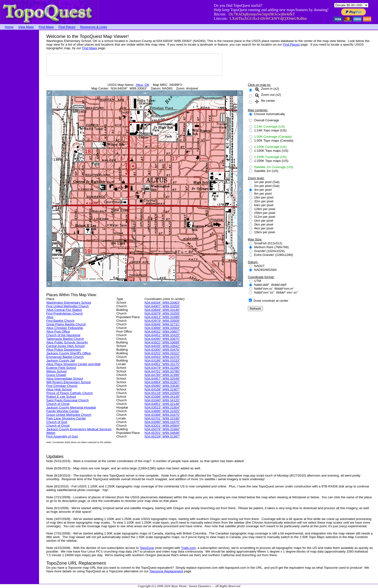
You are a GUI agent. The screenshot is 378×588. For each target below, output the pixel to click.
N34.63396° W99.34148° (162, 397)
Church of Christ (58, 404)
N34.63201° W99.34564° (162, 426)
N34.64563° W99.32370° (162, 357)
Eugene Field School (61, 368)
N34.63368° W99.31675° (162, 415)
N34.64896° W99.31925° (162, 411)
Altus (50, 317)
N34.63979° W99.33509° (162, 321)
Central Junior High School (65, 346)
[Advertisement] (19, 103)
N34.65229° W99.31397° (162, 436)
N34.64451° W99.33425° (162, 335)
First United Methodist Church (67, 306)
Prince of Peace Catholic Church (70, 393)
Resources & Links (93, 27)
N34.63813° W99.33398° (162, 317)
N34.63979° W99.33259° (162, 313)
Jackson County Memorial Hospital (71, 407)
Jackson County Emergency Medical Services (79, 429)
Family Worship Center (63, 411)
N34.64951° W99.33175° (162, 364)
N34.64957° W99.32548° (162, 379)
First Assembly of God (62, 436)
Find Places (67, 27)
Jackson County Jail (61, 360)
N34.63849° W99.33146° (162, 310)
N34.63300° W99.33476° (162, 350)
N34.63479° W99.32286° (162, 368)
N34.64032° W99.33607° (162, 332)
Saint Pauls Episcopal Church (67, 400)
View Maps (26, 27)
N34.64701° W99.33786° (162, 371)
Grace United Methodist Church (69, 415)
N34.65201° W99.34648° (162, 433)
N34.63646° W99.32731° (162, 324)
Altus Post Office (58, 332)
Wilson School (56, 371)
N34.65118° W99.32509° (162, 393)
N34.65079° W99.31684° (162, 429)
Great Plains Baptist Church (66, 324)
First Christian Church (62, 386)
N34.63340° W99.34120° (162, 400)
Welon (51, 433)
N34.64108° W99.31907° (162, 389)
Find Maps (46, 27)
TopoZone (147, 548)
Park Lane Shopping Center (66, 418)
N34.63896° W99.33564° (162, 328)
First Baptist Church (60, 321)
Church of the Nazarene (63, 335)
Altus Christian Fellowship (65, 328)
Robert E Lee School (61, 397)
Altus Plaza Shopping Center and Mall (73, 364)
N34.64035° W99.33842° (162, 346)
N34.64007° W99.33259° (162, 306)
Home (9, 27)
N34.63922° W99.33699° (162, 342)
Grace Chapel (56, 375)
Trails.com (188, 548)
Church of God (57, 422)
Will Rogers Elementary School (68, 382)
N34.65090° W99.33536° (162, 386)
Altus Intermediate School (65, 379)
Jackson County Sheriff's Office (68, 353)
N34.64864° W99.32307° (162, 382)
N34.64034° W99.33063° (162, 303)
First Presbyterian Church (64, 313)
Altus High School (59, 389)
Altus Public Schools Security (67, 342)
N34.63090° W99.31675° (162, 422)
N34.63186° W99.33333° (162, 360)
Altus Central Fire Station (64, 310)
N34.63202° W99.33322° (162, 353)
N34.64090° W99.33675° (162, 339)
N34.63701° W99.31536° (162, 418)
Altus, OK (142, 85)
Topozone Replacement (166, 571)
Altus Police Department (64, 350)
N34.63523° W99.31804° (162, 407)
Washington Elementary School (69, 303)
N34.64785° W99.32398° (162, 375)
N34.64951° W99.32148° (162, 404)
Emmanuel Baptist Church (65, 357)
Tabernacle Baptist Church (65, 339)
